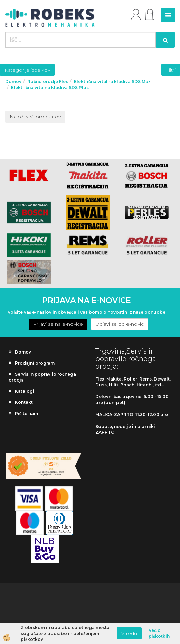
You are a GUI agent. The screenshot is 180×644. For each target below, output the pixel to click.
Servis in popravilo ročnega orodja (42, 377)
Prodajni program (35, 363)
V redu (129, 633)
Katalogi (25, 391)
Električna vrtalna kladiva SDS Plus (50, 87)
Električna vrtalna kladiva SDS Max (112, 82)
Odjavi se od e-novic (120, 324)
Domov (13, 82)
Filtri (171, 70)
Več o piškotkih (159, 633)
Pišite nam (26, 414)
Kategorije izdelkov (27, 70)
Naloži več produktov (35, 117)
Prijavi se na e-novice (58, 324)
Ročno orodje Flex (48, 82)
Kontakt (24, 402)
